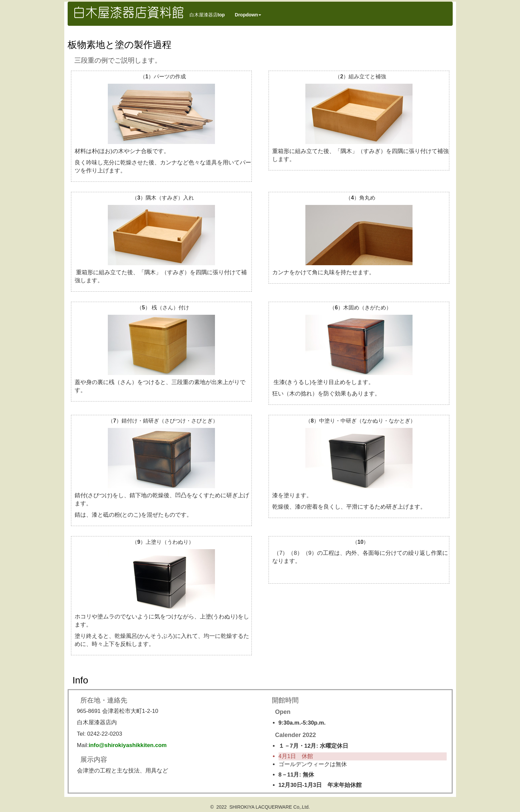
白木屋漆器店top (207, 15)
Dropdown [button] (248, 15)
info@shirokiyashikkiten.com (128, 745)
